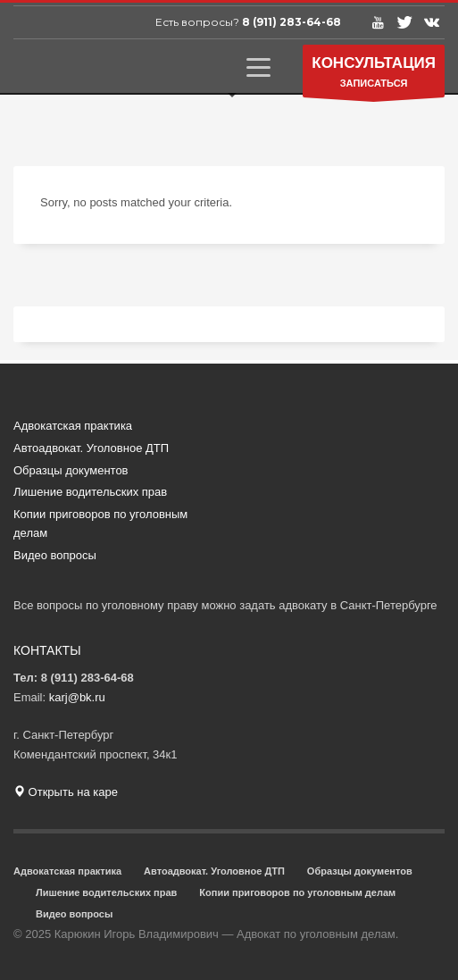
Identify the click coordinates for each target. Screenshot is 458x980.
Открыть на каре (66, 792)
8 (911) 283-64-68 (291, 22)
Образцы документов (71, 470)
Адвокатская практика (73, 426)
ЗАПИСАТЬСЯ (374, 75)
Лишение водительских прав (90, 492)
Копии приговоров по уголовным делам (100, 524)
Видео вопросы (55, 555)
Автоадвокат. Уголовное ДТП (91, 448)
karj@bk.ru (77, 697)
